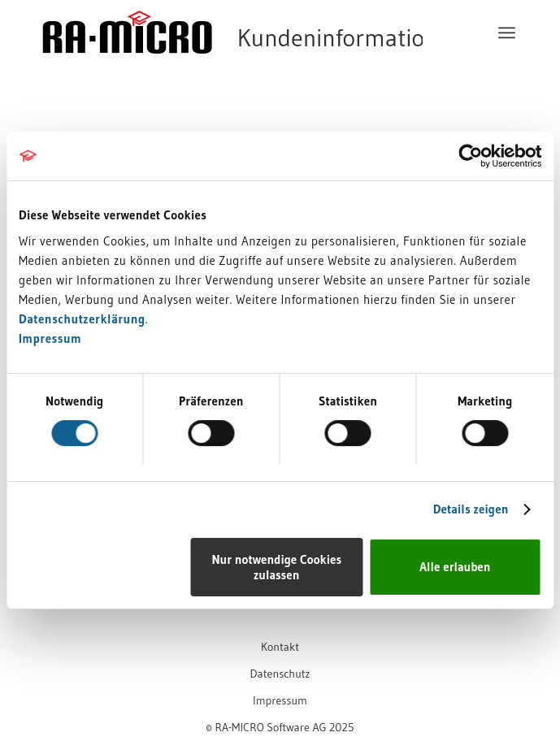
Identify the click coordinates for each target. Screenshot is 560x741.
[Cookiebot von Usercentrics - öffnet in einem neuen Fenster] (470, 156)
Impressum (50, 338)
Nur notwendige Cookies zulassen (276, 567)
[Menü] (507, 32)
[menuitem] (507, 32)
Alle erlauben (455, 567)
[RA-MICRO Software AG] (233, 67)
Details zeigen (471, 509)
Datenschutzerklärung (82, 319)
